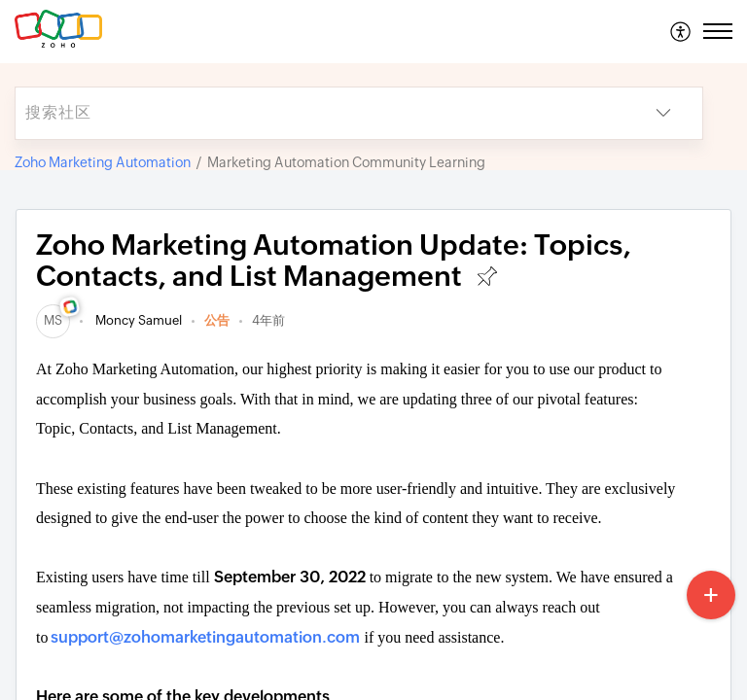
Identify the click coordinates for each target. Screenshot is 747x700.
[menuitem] (681, 31)
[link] (53, 320)
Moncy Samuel (137, 320)
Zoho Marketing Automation (103, 162)
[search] (320, 113)
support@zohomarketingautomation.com (205, 637)
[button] (681, 31)
